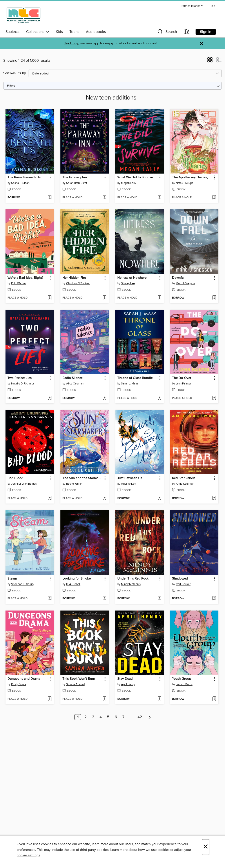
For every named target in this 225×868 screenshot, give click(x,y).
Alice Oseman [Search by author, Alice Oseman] (75, 384)
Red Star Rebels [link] (184, 478)
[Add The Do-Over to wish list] (214, 398)
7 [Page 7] (123, 717)
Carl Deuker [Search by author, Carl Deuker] (183, 584)
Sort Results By (15, 73)
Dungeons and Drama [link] (24, 679)
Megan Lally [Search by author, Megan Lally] (129, 183)
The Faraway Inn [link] (75, 178)
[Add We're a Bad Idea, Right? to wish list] (50, 298)
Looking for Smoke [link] (77, 579)
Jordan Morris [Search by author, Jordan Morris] (184, 684)
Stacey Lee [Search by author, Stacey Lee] (128, 283)
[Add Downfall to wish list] (214, 298)
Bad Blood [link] (15, 478)
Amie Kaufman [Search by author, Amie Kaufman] (185, 484)
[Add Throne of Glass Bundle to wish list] (159, 398)
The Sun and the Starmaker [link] (83, 478)
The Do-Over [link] (182, 378)
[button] (192, 6)
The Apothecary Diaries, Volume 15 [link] (192, 178)
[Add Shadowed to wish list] (214, 599)
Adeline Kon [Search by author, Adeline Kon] (129, 484)
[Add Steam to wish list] (50, 599)
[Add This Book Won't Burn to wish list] (104, 699)
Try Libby (71, 43)
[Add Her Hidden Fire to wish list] (104, 298)
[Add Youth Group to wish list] (214, 699)
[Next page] (150, 717)
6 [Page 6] (116, 717)
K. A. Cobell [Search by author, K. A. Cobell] (73, 584)
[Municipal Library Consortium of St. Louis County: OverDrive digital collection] (24, 15)
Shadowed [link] (180, 579)
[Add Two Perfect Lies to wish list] (50, 398)
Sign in (206, 32)
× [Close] (206, 847)
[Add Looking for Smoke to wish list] (104, 599)
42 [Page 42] (140, 717)
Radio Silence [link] (73, 378)
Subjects (13, 32)
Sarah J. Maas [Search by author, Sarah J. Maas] (130, 384)
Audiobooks (96, 32)
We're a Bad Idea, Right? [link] (25, 278)
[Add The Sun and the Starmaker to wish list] (104, 498)
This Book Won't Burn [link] (79, 679)
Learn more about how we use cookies (140, 850)
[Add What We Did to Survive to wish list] (159, 198)
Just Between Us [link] (130, 478)
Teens (74, 32)
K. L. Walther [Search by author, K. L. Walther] (19, 283)
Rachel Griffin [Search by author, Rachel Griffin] (74, 484)
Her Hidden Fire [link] (74, 278)
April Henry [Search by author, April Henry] (128, 684)
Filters (11, 86)
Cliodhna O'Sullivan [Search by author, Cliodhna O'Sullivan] (78, 283)
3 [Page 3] (93, 717)
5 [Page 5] (108, 717)
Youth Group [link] (182, 679)
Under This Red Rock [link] (133, 579)
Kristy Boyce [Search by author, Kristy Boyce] (19, 684)
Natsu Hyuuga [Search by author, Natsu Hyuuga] (184, 183)
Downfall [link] (179, 278)
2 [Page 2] (86, 717)
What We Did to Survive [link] (135, 178)
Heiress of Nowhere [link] (132, 278)
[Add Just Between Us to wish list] (159, 498)
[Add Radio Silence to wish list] (104, 398)
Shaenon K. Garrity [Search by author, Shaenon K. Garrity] (23, 584)
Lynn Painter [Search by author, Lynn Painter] (183, 384)
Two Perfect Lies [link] (20, 378)
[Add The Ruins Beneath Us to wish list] (50, 198)
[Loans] (187, 33)
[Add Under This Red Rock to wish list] (159, 599)
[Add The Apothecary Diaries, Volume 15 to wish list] (214, 198)
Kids (59, 32)
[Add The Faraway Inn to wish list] (104, 198)
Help (212, 6)
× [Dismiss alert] (201, 44)
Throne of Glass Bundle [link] (135, 378)
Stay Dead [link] (125, 679)
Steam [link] (12, 579)
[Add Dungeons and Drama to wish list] (50, 699)
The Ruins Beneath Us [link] (24, 178)
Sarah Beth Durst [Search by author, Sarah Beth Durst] (77, 183)
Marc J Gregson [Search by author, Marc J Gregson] (185, 283)
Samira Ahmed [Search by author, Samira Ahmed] (75, 684)
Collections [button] (38, 32)
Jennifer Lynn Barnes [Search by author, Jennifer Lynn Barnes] (24, 484)
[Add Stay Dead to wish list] (159, 699)
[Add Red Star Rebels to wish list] (214, 498)
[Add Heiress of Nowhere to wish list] (159, 298)
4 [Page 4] (101, 717)
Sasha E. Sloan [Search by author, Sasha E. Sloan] (20, 183)
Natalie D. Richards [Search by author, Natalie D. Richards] (23, 384)
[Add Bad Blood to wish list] (50, 498)
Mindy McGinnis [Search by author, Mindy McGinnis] (131, 584)
